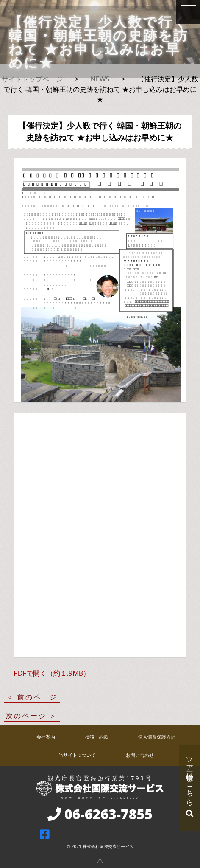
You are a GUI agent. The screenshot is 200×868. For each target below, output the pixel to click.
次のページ (26, 716)
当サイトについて (77, 755)
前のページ (38, 697)
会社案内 (46, 737)
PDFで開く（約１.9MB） (52, 673)
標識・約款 (97, 737)
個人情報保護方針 (157, 737)
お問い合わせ (140, 755)
